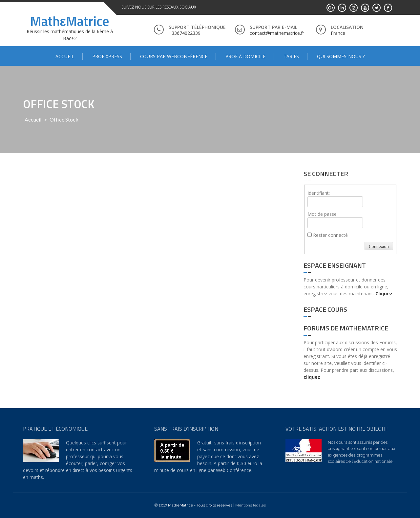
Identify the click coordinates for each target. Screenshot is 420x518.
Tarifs (291, 56)
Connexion (379, 247)
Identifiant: (319, 193)
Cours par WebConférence (174, 56)
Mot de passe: (323, 214)
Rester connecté (330, 235)
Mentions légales (251, 505)
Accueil (65, 56)
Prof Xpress (107, 56)
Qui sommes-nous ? (341, 56)
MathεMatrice (70, 21)
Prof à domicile (245, 56)
